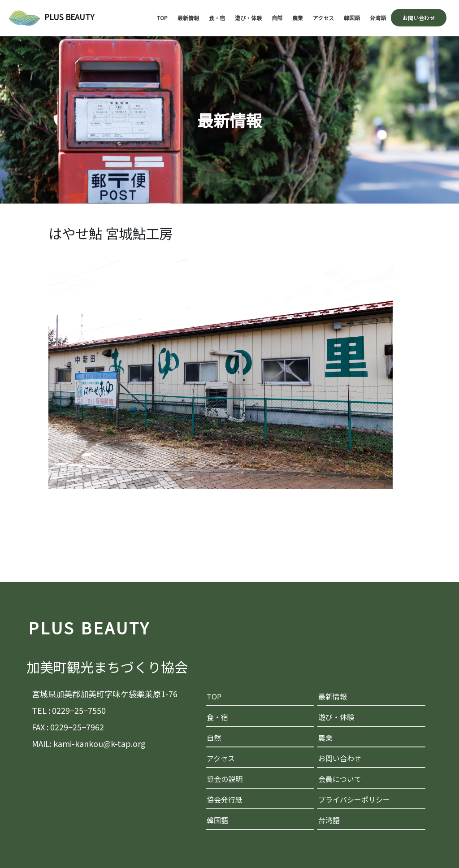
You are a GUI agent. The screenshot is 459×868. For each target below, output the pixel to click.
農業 (298, 18)
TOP (162, 18)
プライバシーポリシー (354, 799)
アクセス (323, 18)
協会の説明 (225, 779)
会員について (340, 779)
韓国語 (352, 18)
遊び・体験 (248, 18)
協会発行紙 (225, 799)
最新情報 (188, 18)
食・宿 (217, 18)
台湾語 (378, 18)
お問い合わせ (419, 18)
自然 (277, 18)
